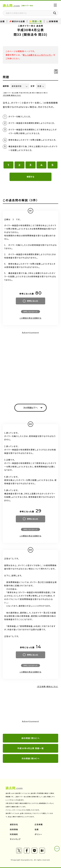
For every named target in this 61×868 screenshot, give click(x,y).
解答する (30, 177)
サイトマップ (15, 839)
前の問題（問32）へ (31, 738)
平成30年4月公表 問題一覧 (31, 748)
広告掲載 (39, 824)
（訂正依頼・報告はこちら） (12, 95)
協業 (37, 829)
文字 (33, 86)
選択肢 (6, 86)
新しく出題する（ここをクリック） (37, 55)
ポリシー (38, 834)
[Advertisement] (30, 365)
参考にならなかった (30, 312)
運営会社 (14, 824)
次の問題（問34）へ (31, 758)
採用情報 (14, 829)
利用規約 (14, 834)
